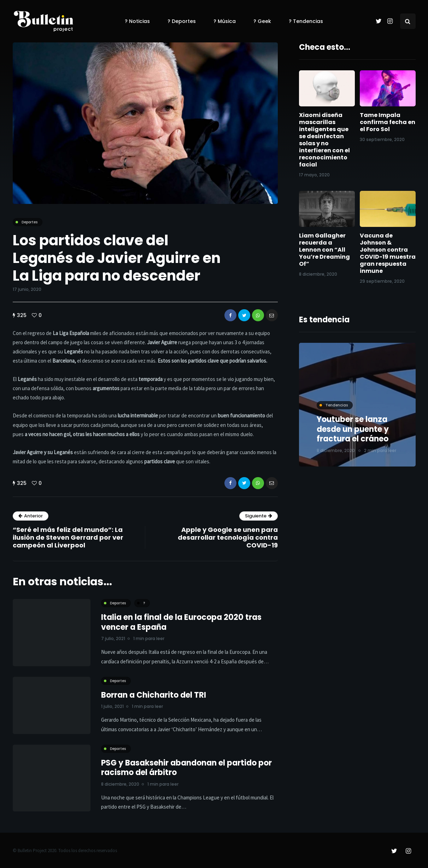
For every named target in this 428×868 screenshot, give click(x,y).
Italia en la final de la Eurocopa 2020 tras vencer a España (181, 625)
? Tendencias (306, 21)
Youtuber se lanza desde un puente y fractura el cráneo (353, 429)
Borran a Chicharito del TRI (154, 697)
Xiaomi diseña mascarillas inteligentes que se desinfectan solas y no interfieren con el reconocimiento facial (324, 140)
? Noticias (137, 21)
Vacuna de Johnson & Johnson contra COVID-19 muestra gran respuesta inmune (388, 253)
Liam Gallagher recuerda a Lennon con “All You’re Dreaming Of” (324, 250)
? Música (225, 21)
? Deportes (182, 21)
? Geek (262, 21)
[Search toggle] (408, 21)
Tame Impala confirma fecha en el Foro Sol (388, 122)
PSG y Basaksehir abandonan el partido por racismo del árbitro (186, 770)
